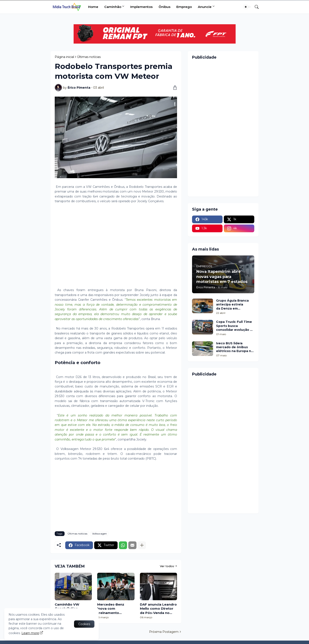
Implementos (141, 7)
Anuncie (205, 7)
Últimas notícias (89, 57)
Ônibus (164, 7)
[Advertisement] (116, 248)
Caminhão (113, 7)
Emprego (184, 7)
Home (93, 7)
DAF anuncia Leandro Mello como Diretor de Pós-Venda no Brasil (158, 609)
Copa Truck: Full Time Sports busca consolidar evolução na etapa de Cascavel (235, 326)
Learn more (30, 633)
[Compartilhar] (173, 88)
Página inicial (64, 57)
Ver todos (167, 566)
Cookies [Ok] (84, 624)
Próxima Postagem (164, 632)
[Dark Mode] (247, 7)
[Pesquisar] (255, 7)
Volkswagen (99, 534)
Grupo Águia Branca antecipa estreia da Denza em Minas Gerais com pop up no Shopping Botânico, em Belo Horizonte (234, 305)
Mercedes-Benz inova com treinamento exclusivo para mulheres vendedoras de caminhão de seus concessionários (113, 609)
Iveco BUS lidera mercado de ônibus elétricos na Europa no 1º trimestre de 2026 (235, 347)
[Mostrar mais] (142, 545)
